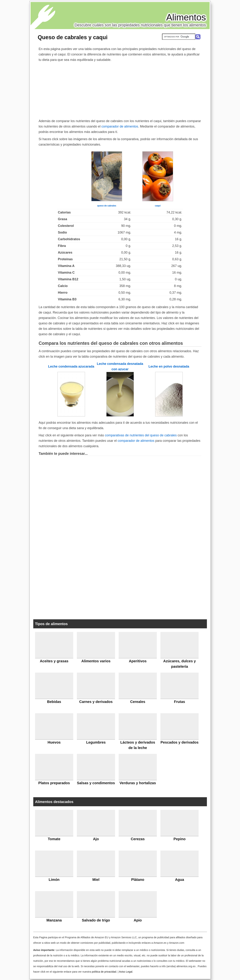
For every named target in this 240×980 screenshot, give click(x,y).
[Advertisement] (120, 90)
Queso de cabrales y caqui (73, 37)
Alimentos (186, 17)
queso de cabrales (107, 206)
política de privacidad (104, 972)
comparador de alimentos (120, 126)
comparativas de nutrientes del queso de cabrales (141, 435)
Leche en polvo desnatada (169, 366)
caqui (158, 206)
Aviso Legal (126, 972)
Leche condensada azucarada (71, 366)
